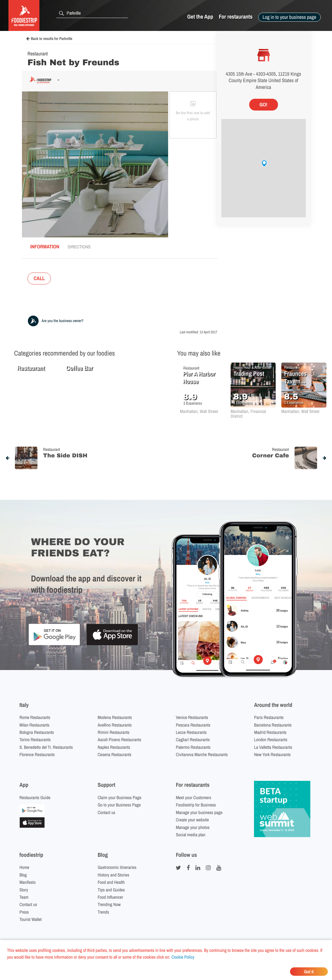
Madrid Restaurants (270, 732)
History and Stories (113, 875)
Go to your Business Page (119, 805)
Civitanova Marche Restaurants (202, 754)
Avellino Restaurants (115, 725)
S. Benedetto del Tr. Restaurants (46, 747)
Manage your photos (193, 827)
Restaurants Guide (35, 797)
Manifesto (28, 882)
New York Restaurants (272, 754)
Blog (23, 875)
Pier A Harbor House (199, 377)
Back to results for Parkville (49, 39)
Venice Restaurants (192, 717)
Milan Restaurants (34, 725)
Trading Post (249, 374)
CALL (39, 278)
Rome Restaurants (35, 717)
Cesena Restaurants (115, 754)
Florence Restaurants (37, 754)
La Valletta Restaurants (273, 747)
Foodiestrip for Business (196, 805)
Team (24, 897)
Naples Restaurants (114, 747)
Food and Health (111, 882)
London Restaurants (271, 740)
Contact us (107, 812)
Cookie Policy (183, 957)
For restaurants (236, 17)
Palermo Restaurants (193, 747)
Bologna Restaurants (37, 732)
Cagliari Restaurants (193, 740)
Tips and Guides (111, 890)
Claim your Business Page (120, 797)
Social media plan (190, 835)
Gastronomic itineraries (117, 867)
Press (24, 912)
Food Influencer (111, 897)
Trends (103, 912)
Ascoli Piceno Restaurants (120, 740)
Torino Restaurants (35, 740)
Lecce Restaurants (191, 732)
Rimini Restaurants (114, 732)
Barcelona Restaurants (273, 725)
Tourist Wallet (31, 919)
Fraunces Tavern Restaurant (297, 377)
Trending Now (109, 904)
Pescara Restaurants (193, 725)
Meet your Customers (193, 797)
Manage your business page (199, 812)
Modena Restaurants (115, 717)
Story (24, 890)
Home (24, 867)
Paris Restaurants (269, 717)
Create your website (192, 820)
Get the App (200, 17)
